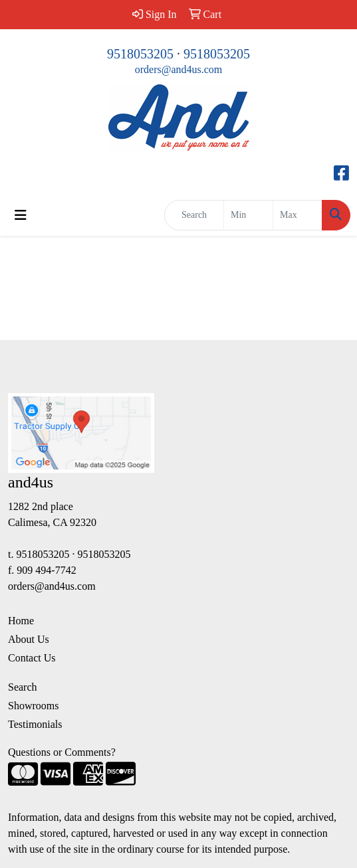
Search (23, 687)
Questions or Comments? (62, 752)
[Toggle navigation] (21, 215)
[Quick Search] (194, 215)
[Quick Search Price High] (297, 215)
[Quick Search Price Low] (248, 215)
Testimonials (35, 724)
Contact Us (32, 658)
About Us (29, 639)
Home (21, 621)
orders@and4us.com (179, 69)
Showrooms (33, 706)
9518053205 (140, 54)
